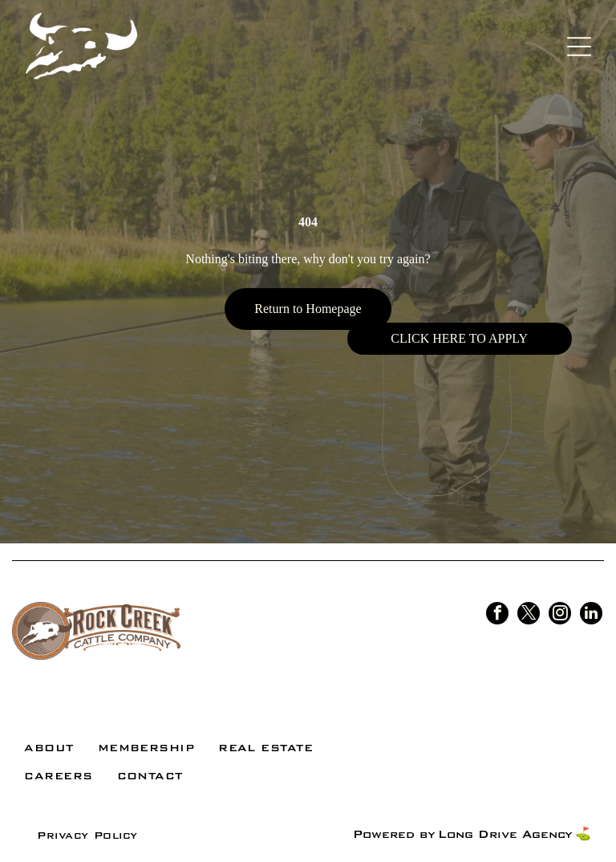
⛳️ (583, 834)
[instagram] (560, 615)
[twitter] (529, 615)
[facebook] (497, 615)
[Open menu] (579, 47)
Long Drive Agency (505, 834)
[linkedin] (591, 615)
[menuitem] (49, 748)
